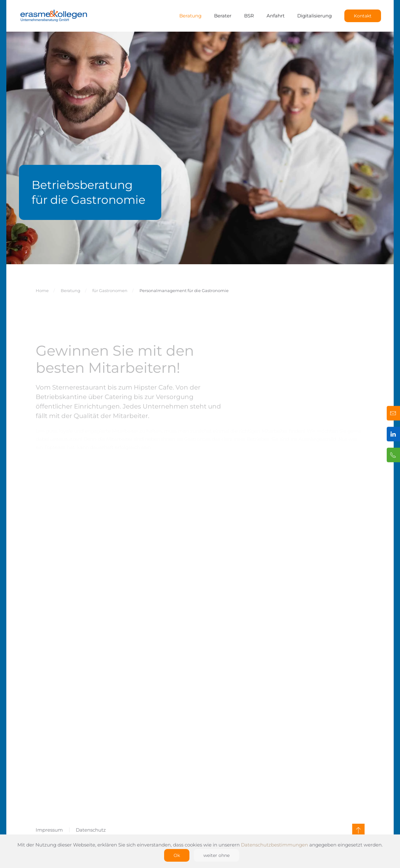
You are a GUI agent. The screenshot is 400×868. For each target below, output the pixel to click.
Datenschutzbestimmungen (274, 845)
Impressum (48, 830)
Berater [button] (223, 16)
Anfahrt (276, 16)
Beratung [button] (190, 16)
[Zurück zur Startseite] (54, 16)
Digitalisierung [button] (314, 16)
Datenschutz (90, 830)
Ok (177, 855)
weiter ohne (216, 855)
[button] (357, 830)
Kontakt (363, 16)
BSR (249, 16)
